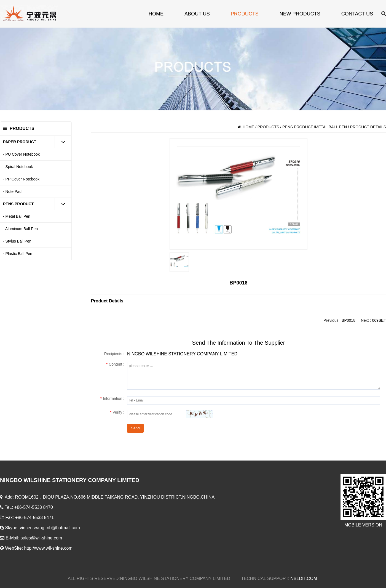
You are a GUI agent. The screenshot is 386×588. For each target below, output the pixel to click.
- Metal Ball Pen (17, 216)
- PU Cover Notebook (21, 154)
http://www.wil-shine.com (48, 548)
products (245, 14)
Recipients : (114, 354)
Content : (115, 364)
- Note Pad (12, 191)
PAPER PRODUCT (20, 142)
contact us (357, 14)
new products (300, 14)
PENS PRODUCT (18, 204)
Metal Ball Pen (331, 127)
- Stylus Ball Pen (17, 241)
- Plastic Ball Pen (18, 254)
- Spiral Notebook (18, 167)
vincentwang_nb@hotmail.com (51, 528)
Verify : (117, 412)
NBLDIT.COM (304, 578)
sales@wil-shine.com (42, 538)
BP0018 (349, 320)
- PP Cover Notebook (21, 179)
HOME (156, 14)
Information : (112, 398)
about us (197, 14)
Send (135, 428)
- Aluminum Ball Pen (20, 229)
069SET (379, 320)
